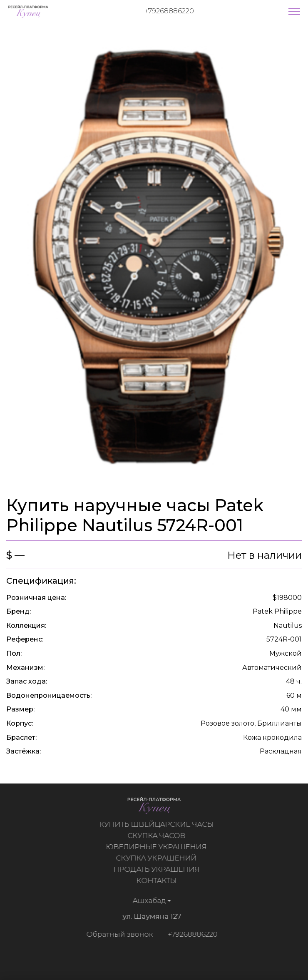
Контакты (158, 881)
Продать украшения (158, 869)
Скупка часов (158, 836)
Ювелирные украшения (158, 847)
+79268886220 (169, 11)
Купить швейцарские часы (158, 824)
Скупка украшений (158, 858)
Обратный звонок (118, 934)
